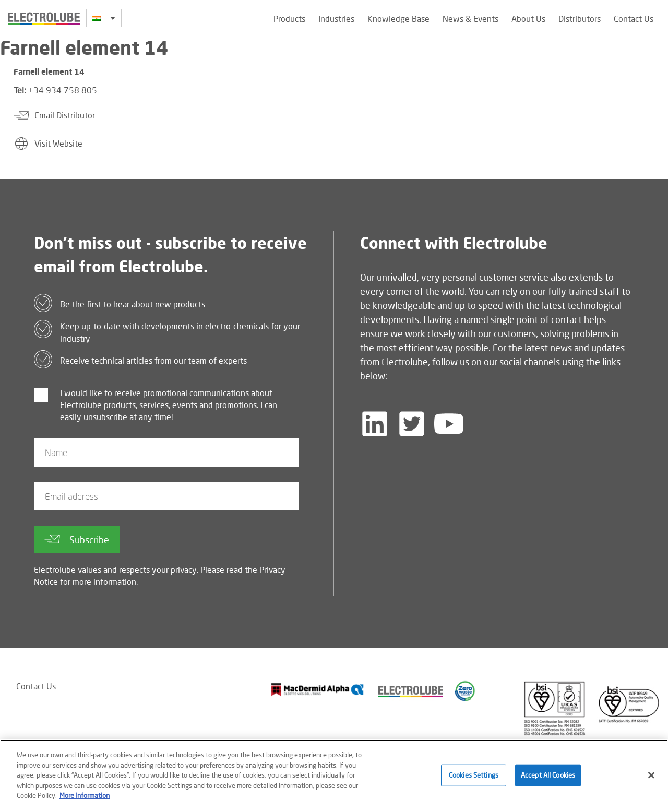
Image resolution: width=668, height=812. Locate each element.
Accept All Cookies (548, 779)
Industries (336, 19)
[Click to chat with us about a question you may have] (655, 77)
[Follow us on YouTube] (449, 424)
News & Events (470, 19)
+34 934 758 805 (63, 90)
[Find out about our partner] (318, 689)
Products (289, 19)
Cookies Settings (474, 779)
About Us (528, 19)
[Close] (651, 779)
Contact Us (634, 19)
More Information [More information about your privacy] (85, 799)
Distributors (580, 19)
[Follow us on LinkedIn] (375, 424)
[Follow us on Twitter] (412, 424)
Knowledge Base (398, 19)
